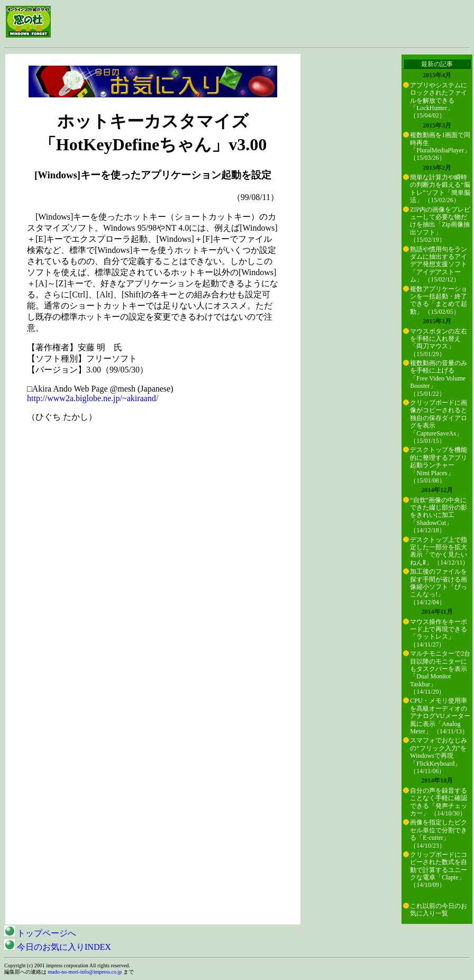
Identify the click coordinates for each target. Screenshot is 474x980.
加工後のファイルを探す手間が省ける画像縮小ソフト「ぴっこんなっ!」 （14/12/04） (439, 587)
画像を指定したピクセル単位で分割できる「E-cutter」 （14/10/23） (439, 834)
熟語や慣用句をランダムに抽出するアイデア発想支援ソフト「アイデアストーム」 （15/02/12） (439, 265)
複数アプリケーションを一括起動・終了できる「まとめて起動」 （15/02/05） (439, 300)
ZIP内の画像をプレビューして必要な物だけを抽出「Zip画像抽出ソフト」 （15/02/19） (440, 225)
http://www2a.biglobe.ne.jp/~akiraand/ (93, 398)
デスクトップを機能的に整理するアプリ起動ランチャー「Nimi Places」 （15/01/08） (439, 465)
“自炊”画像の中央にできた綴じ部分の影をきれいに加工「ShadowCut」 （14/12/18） (439, 515)
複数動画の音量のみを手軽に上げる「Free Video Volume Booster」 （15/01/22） (439, 378)
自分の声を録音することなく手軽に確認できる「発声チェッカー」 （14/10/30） (439, 802)
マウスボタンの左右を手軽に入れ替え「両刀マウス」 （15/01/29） (439, 343)
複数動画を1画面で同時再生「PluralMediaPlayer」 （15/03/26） (440, 146)
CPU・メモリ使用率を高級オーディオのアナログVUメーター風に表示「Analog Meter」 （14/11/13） (440, 716)
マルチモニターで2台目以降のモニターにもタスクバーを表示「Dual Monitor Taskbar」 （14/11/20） (440, 673)
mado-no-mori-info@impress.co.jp (85, 972)
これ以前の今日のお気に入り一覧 (439, 910)
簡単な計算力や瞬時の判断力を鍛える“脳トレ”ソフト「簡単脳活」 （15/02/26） (440, 189)
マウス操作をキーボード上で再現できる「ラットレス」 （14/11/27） (439, 633)
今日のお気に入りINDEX (58, 947)
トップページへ (40, 933)
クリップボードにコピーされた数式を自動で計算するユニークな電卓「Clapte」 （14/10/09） (439, 870)
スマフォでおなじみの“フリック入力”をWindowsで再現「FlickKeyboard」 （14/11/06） (439, 756)
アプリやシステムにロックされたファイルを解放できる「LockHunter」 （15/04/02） (439, 101)
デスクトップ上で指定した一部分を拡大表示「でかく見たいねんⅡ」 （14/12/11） (439, 551)
